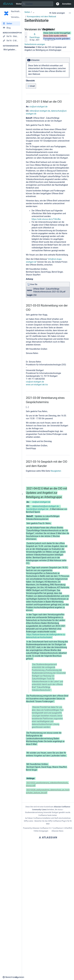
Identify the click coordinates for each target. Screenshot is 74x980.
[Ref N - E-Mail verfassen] (11, 41)
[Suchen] (24, 4)
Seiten (27, 12)
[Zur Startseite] (8, 4)
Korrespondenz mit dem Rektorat (41, 17)
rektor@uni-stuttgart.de (40, 111)
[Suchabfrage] (37, 4)
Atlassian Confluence (40, 828)
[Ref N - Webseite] (11, 36)
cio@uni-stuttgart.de (38, 107)
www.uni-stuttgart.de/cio (37, 385)
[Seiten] (11, 24)
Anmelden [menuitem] (67, 4)
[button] (58, 4)
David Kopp (35, 37)
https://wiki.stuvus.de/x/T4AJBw (46, 219)
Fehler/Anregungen (41, 831)
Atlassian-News (57, 831)
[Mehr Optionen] (70, 13)
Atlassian (48, 837)
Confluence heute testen (48, 815)
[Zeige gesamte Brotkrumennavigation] (34, 12)
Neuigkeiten (56, 471)
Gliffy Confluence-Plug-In (58, 821)
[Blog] (11, 28)
